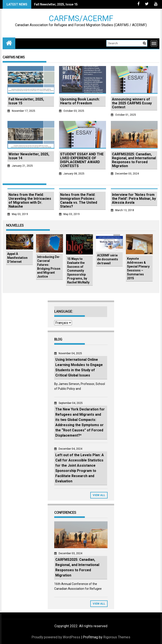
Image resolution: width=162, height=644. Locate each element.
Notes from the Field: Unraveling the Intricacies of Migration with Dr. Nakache (30, 201)
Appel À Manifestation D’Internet (17, 258)
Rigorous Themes (117, 637)
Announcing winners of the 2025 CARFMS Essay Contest (132, 103)
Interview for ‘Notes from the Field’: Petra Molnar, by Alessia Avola (134, 199)
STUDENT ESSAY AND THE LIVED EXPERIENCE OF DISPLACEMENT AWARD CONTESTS (82, 160)
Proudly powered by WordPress (56, 637)
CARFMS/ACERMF (81, 18)
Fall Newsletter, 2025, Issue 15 (56, 4)
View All (99, 495)
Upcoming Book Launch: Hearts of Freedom (80, 101)
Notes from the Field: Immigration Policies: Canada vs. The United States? (79, 201)
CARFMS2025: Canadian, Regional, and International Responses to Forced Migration (134, 160)
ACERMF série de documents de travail (108, 259)
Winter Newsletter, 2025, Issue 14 (29, 156)
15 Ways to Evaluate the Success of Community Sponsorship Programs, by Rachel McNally (78, 271)
